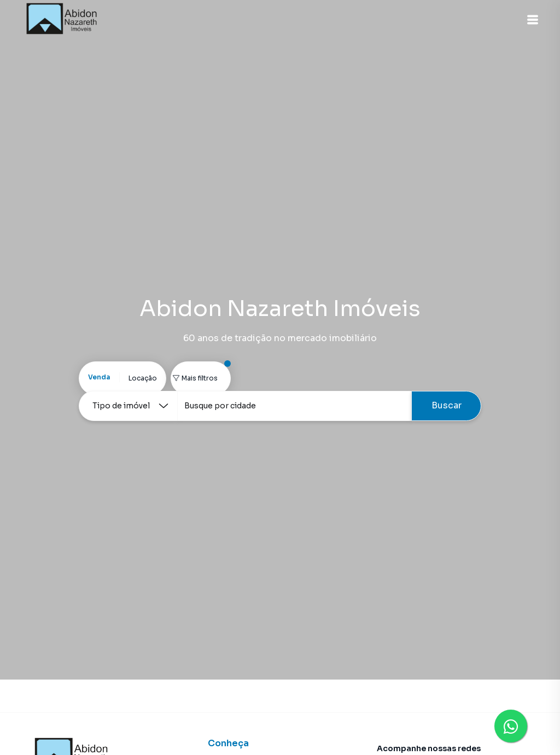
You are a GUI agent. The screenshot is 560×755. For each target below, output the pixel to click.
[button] (533, 20)
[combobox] (294, 406)
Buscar (447, 405)
